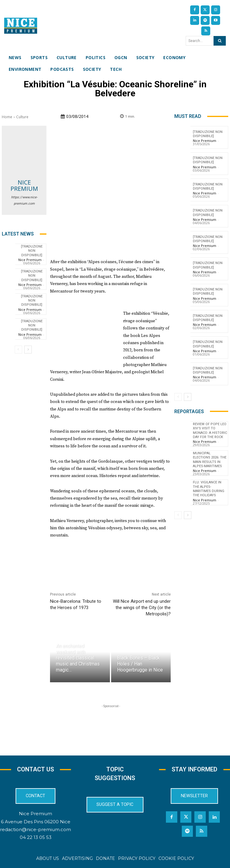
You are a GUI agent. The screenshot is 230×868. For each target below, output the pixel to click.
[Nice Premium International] (21, 26)
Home (7, 117)
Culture (22, 117)
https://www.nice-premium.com (24, 200)
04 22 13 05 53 (36, 837)
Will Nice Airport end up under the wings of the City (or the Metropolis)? (142, 608)
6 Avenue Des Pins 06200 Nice (36, 821)
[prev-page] (18, 350)
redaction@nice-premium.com (35, 829)
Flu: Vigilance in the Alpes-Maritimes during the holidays (209, 489)
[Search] (220, 41)
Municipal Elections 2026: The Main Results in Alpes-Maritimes (210, 460)
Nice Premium (24, 185)
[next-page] (28, 350)
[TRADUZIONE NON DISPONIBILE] (32, 251)
